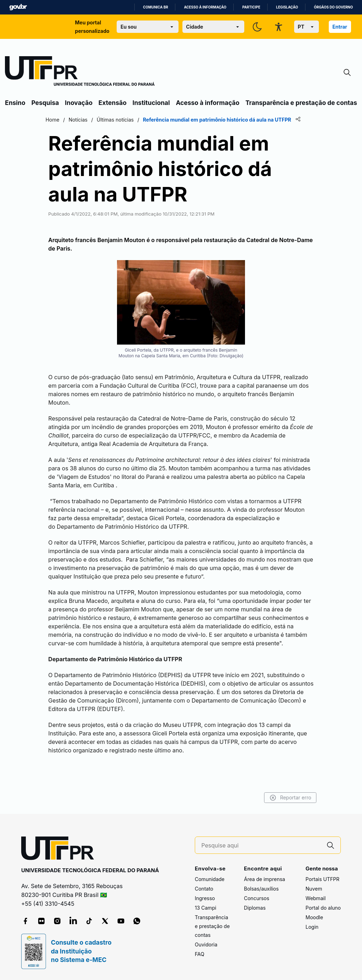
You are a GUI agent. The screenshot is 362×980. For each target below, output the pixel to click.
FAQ (200, 954)
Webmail (316, 899)
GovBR (18, 7)
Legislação (287, 7)
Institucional (151, 103)
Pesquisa (45, 103)
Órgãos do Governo (333, 7)
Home (61, 120)
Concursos (257, 899)
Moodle (314, 918)
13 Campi (206, 908)
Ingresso (205, 899)
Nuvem (314, 889)
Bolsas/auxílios (261, 889)
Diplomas (255, 908)
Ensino (15, 103)
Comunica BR (156, 7)
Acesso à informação (205, 7)
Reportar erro (282, 798)
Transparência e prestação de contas (301, 103)
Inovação (79, 103)
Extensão (113, 103)
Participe (251, 7)
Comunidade (210, 879)
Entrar (340, 27)
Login (312, 927)
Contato (204, 889)
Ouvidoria (206, 945)
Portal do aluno (323, 908)
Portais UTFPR (322, 879)
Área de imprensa (264, 879)
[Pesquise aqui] (261, 846)
